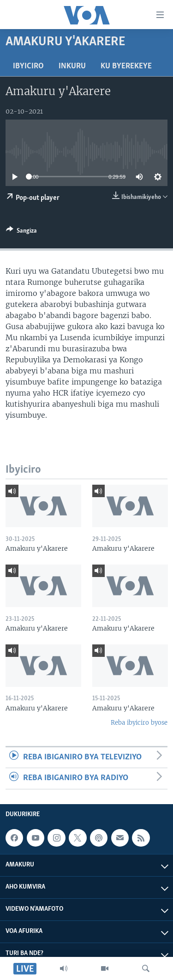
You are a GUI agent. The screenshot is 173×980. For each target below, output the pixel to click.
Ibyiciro (28, 66)
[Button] (21, 232)
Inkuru (72, 66)
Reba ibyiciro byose (139, 723)
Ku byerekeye (126, 66)
